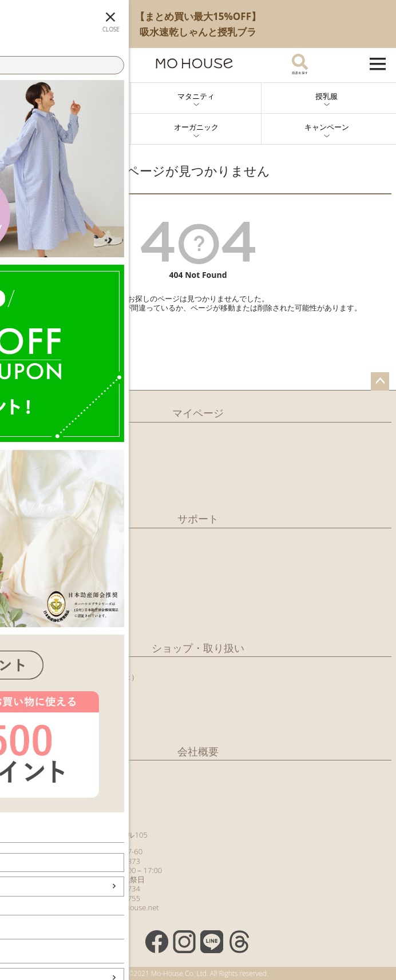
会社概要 (198, 751)
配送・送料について (38, 550)
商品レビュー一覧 (34, 491)
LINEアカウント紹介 (38, 456)
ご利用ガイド (27, 539)
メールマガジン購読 (38, 468)
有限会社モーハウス (38, 770)
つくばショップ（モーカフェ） (86, 677)
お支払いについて (34, 561)
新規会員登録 (27, 433)
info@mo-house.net (126, 907)
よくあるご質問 (31, 608)
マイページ (198, 413)
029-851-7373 (116, 861)
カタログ (19, 479)
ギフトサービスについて (45, 585)
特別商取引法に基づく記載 (49, 620)
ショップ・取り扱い (198, 648)
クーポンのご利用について (49, 596)
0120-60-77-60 (118, 851)
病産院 (16, 700)
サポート (198, 519)
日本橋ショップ (60, 667)
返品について (27, 573)
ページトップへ (380, 381)
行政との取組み (31, 711)
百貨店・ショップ (34, 723)
